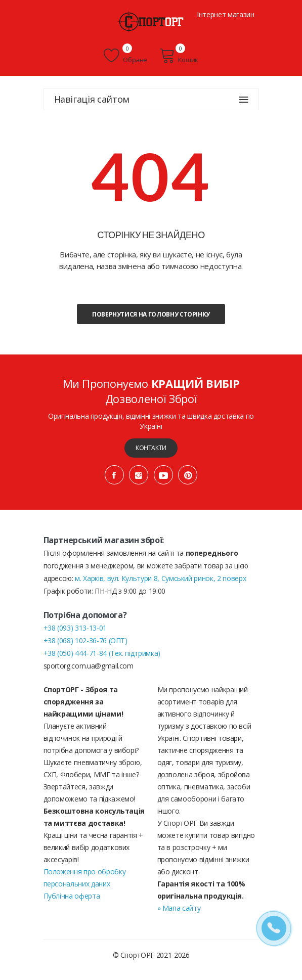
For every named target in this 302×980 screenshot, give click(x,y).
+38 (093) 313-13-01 (75, 628)
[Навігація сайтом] (244, 100)
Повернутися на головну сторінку (151, 314)
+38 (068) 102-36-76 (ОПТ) (85, 640)
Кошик (179, 56)
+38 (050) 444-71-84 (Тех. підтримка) (102, 653)
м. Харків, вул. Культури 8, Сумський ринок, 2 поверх (160, 578)
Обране (125, 56)
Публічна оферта (72, 896)
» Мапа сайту (179, 908)
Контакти (151, 448)
